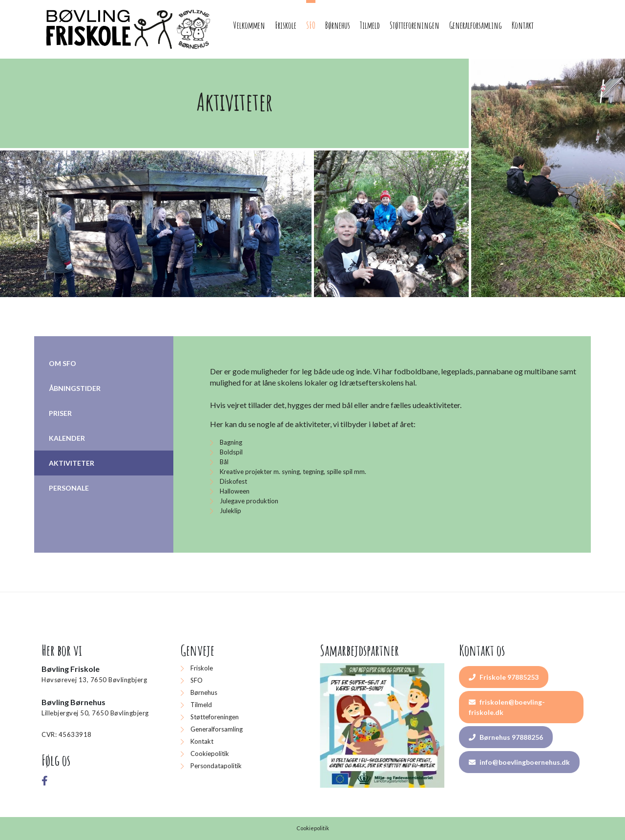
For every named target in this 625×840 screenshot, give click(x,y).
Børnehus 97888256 (506, 737)
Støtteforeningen (215, 717)
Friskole (202, 668)
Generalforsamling (217, 729)
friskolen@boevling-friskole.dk (507, 707)
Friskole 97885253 (504, 677)
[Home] (130, 29)
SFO (197, 680)
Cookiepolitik (210, 754)
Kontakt (202, 741)
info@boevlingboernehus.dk (519, 762)
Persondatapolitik (216, 766)
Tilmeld (201, 705)
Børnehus (204, 692)
